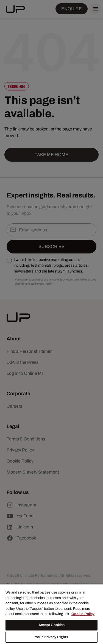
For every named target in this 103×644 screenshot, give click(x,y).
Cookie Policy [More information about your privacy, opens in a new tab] (83, 614)
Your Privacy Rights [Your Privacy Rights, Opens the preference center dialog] (51, 637)
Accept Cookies (52, 625)
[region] (51, 614)
